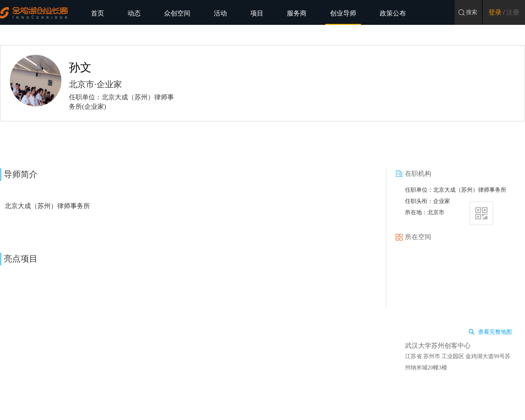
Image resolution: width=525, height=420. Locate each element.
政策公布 (393, 13)
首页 (97, 13)
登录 (495, 12)
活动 (220, 13)
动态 (134, 13)
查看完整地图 (495, 332)
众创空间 (177, 13)
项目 (257, 13)
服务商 (297, 13)
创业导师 (343, 13)
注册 (513, 12)
